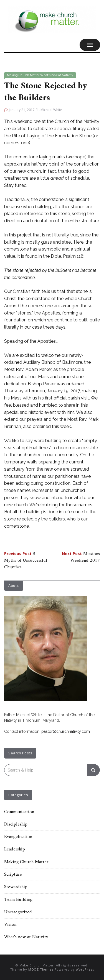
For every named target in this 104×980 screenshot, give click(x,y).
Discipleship (16, 824)
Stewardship (16, 887)
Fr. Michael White (49, 110)
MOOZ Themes (41, 969)
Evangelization (18, 837)
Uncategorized (18, 912)
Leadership (15, 849)
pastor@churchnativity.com (66, 731)
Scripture (13, 875)
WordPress (85, 969)
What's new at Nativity (57, 75)
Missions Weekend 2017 (81, 557)
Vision (10, 925)
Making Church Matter (23, 75)
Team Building (18, 900)
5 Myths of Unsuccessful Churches (26, 561)
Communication (19, 812)
